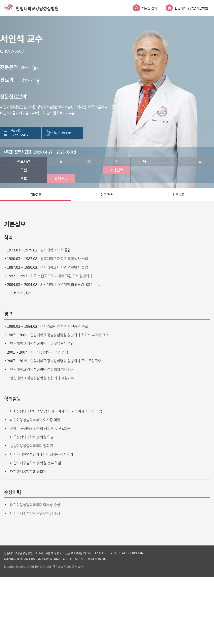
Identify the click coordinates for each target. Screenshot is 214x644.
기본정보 (36, 194)
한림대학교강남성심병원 (191, 8)
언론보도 (178, 194)
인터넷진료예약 (61, 133)
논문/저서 (107, 194)
